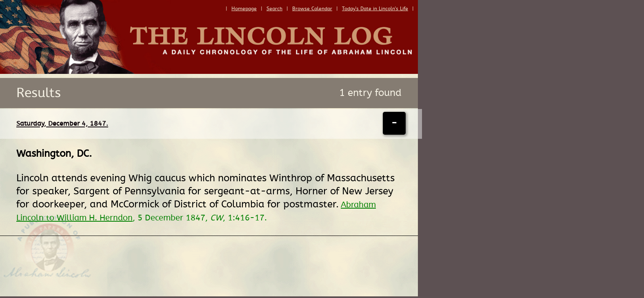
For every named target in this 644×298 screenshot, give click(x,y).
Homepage (244, 9)
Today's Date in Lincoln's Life (375, 9)
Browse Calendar (312, 9)
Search (274, 9)
